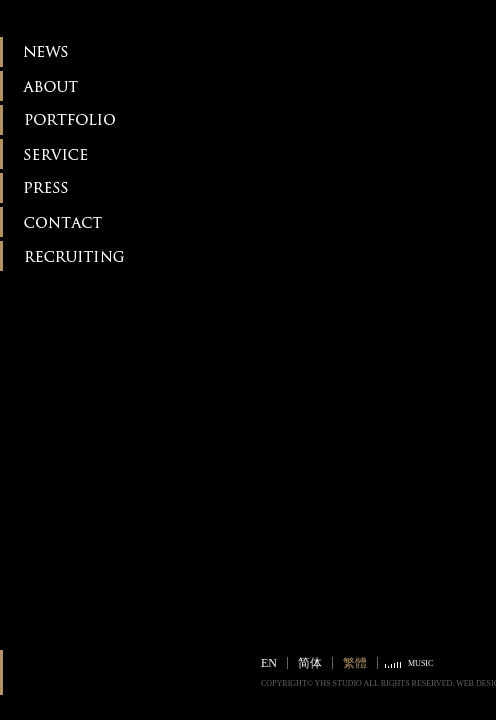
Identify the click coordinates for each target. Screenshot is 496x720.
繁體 (355, 663)
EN (269, 663)
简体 (310, 663)
